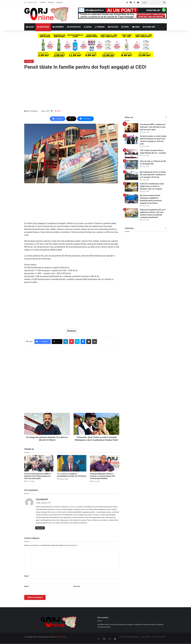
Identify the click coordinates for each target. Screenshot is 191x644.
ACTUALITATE (74, 27)
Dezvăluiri (29, 61)
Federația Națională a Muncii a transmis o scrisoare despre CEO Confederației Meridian (103, 479)
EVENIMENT (58, 27)
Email (27, 589)
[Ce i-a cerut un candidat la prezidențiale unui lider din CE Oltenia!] (72, 466)
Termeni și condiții (158, 640)
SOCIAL (88, 27)
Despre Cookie (145, 640)
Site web (77, 589)
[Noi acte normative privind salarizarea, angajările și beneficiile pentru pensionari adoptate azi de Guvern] (131, 199)
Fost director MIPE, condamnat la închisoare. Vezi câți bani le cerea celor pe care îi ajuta (153, 127)
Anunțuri (59, 2)
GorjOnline (63, 640)
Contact (43, 2)
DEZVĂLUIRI (43, 27)
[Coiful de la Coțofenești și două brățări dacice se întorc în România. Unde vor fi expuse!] (131, 187)
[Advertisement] (95, 90)
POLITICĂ (113, 27)
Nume (27, 579)
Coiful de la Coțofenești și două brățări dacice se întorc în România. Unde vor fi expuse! (152, 186)
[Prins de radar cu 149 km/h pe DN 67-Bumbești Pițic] (131, 165)
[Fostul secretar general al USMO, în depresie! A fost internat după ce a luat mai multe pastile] (39, 466)
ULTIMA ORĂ (149, 27)
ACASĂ (30, 27)
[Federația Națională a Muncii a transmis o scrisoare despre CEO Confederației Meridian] (105, 466)
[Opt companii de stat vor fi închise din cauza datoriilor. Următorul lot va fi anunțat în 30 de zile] (131, 175)
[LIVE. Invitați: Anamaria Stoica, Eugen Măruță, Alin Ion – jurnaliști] (131, 154)
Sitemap (51, 2)
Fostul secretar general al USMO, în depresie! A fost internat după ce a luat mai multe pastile (38, 479)
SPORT (125, 27)
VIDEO (136, 27)
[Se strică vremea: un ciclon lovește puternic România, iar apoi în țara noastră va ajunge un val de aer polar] (131, 139)
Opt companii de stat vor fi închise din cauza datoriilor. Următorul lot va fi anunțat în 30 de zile (153, 175)
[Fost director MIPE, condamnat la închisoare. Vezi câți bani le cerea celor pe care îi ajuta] (131, 128)
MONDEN (100, 27)
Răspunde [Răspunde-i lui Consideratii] (40, 531)
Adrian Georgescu (32, 111)
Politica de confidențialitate (129, 640)
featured (72, 331)
